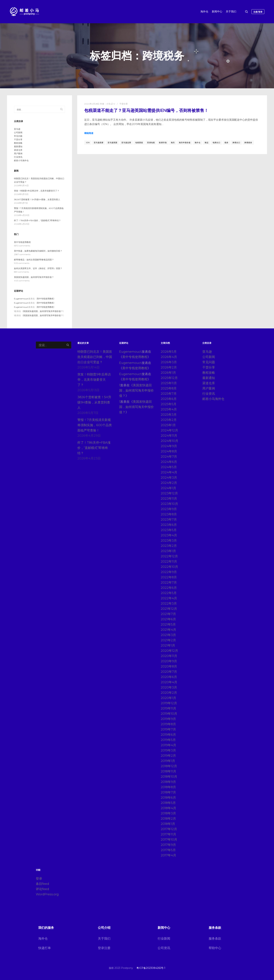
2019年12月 (169, 703)
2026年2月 (169, 367)
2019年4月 (168, 745)
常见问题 (18, 136)
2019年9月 (168, 719)
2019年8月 (168, 724)
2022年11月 (169, 562)
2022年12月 (169, 556)
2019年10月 (169, 714)
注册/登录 (258, 12)
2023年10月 (169, 504)
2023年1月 (168, 551)
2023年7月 (169, 520)
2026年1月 (168, 373)
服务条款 (215, 939)
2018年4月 (168, 808)
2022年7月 (169, 583)
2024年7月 (169, 457)
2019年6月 (168, 735)
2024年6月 (169, 462)
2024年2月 (169, 483)
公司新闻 (18, 132)
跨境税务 (248, 143)
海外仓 (198, 143)
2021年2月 (168, 640)
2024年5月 (169, 467)
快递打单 (45, 948)
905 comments (22, 263)
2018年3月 (168, 813)
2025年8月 (169, 388)
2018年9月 (168, 782)
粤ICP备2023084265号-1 (151, 968)
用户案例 (18, 153)
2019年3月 (168, 750)
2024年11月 (169, 436)
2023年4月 (169, 535)
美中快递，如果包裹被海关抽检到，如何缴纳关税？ (38, 251)
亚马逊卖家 (99, 143)
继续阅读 (89, 133)
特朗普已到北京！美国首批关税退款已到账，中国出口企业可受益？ (95, 357)
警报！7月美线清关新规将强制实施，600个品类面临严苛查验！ (95, 425)
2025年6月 (169, 399)
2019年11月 (168, 708)
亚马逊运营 (126, 143)
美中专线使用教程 (22, 242)
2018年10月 (169, 777)
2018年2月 (168, 819)
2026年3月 (169, 362)
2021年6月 (168, 619)
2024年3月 (169, 478)
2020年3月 (169, 687)
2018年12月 (169, 766)
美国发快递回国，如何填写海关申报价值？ (34, 277)
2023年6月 (169, 525)
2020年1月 (168, 698)
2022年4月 (169, 598)
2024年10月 (170, 441)
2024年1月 (168, 488)
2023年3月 (169, 541)
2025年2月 (169, 420)
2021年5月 (168, 624)
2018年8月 (168, 787)
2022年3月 (169, 603)
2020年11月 (169, 656)
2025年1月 (168, 425)
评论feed (42, 889)
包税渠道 (139, 143)
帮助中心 (215, 948)
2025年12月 (169, 378)
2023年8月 (169, 514)
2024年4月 (169, 472)
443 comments (22, 281)
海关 (173, 143)
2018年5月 (168, 803)
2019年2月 (168, 756)
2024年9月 (169, 446)
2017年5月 (168, 850)
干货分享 (124, 104)
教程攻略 (18, 143)
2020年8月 (169, 666)
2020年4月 (169, 682)
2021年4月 (168, 630)
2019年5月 (168, 740)
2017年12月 (169, 829)
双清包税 (151, 143)
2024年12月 (169, 430)
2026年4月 (169, 357)
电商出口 (217, 143)
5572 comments (22, 246)
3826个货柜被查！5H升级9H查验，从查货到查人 (37, 199)
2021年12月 (169, 609)
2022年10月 (169, 567)
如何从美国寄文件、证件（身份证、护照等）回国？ (38, 268)
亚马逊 (17, 129)
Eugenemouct (21, 299)
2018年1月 (168, 824)
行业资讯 (18, 157)
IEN (88, 143)
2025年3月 (169, 415)
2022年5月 (169, 593)
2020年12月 (169, 651)
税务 (226, 143)
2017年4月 (168, 855)
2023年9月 (169, 509)
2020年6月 (169, 677)
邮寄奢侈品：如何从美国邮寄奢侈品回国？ (34, 260)
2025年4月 (169, 409)
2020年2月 (169, 693)
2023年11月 (169, 499)
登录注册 (104, 948)
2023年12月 (169, 493)
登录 (39, 879)
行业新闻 (164, 939)
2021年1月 (168, 645)
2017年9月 (168, 845)
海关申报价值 (185, 143)
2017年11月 (168, 834)
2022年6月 (169, 588)
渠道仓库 (18, 150)
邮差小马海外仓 (21, 160)
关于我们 (104, 939)
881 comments (21, 272)
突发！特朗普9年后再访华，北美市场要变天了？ (37, 191)
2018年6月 (168, 798)
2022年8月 (169, 577)
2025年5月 (169, 404)
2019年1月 (168, 761)
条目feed (42, 884)
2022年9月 (169, 572)
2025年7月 (169, 394)
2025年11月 (169, 383)
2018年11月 (168, 771)
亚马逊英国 (112, 143)
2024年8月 (169, 451)
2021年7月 (168, 614)
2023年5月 (169, 530)
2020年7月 (169, 672)
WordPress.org (47, 894)
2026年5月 (169, 352)
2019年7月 (168, 729)
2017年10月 (169, 840)
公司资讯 (164, 948)
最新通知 (18, 146)
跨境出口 (236, 143)
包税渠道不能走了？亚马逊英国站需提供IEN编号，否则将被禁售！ (146, 111)
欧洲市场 (163, 143)
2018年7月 (168, 792)
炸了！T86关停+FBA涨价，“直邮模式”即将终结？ (37, 220)
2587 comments (22, 254)
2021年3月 (168, 635)
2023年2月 (169, 546)
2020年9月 (169, 661)
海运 (207, 143)
